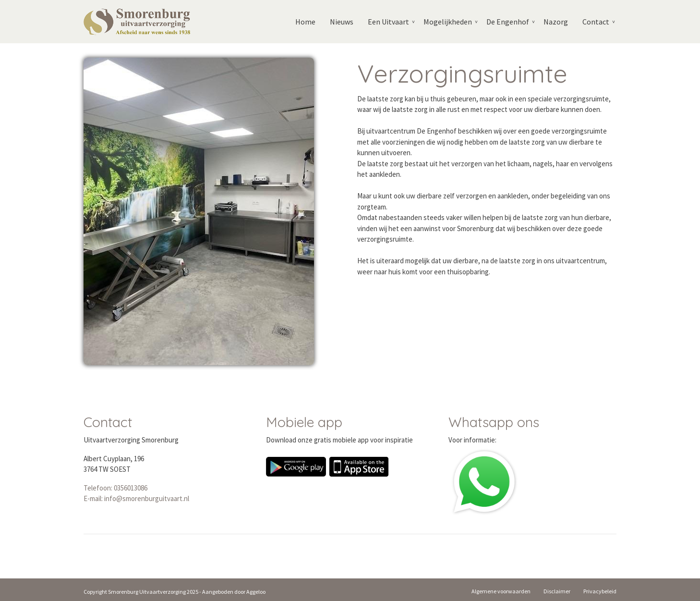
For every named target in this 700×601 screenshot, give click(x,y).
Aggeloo (256, 592)
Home (305, 22)
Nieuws (342, 22)
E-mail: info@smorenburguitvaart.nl (136, 498)
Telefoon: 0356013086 (115, 488)
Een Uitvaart (388, 22)
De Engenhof (508, 22)
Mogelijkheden (448, 22)
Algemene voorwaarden (501, 591)
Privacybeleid (600, 591)
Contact (596, 22)
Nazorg (556, 22)
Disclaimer (557, 591)
